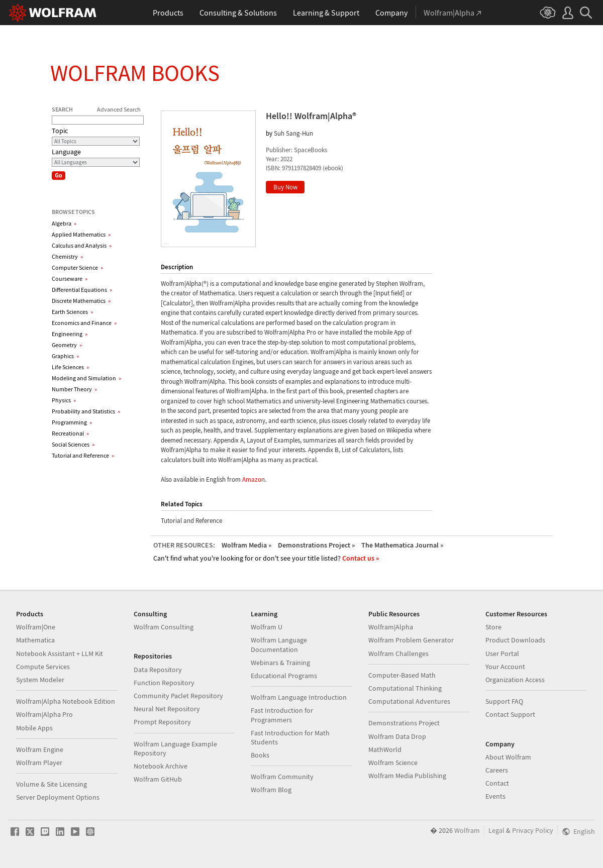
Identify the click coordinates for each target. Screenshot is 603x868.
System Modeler (40, 680)
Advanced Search (119, 109)
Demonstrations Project (404, 723)
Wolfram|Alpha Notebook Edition (66, 701)
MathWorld (385, 749)
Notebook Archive (161, 766)
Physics (64, 400)
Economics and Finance (84, 323)
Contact (497, 783)
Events (495, 796)
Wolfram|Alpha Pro (44, 714)
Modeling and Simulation (86, 378)
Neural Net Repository (167, 709)
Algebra (64, 223)
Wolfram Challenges (398, 654)
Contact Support (510, 714)
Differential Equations (82, 290)
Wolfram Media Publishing (407, 776)
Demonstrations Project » (316, 545)
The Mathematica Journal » (402, 545)
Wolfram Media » (246, 545)
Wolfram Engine (40, 749)
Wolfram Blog (271, 790)
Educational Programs (284, 676)
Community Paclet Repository (178, 696)
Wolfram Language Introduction (299, 697)
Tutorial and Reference (83, 455)
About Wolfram (508, 757)
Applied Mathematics (81, 234)
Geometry (67, 345)
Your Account (505, 667)
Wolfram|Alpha (391, 627)
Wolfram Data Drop (397, 736)
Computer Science (77, 267)
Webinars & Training (280, 663)
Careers (497, 770)
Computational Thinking (405, 688)
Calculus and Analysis (82, 245)
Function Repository (164, 683)
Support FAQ (504, 701)
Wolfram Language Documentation (279, 644)
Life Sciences (70, 367)
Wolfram (467, 830)
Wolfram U (267, 627)
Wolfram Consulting (164, 627)
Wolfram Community (282, 777)
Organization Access (515, 680)
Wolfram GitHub (158, 779)
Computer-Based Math (402, 675)
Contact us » (361, 558)
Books (260, 755)
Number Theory (74, 389)
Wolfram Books (135, 73)
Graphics (65, 356)
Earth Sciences (72, 312)
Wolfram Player (39, 763)
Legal (496, 830)
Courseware (70, 279)
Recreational (70, 433)
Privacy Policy (533, 830)
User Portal (502, 654)
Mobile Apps (34, 728)
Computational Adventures (409, 701)
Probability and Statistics (86, 411)
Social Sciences (73, 444)
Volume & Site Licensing (52, 784)
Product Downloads (515, 640)
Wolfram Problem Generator (411, 640)
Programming (72, 422)
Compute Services (43, 667)
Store (493, 627)
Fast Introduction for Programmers (282, 715)
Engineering (70, 334)
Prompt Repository (162, 722)
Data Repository (158, 670)
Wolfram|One (36, 627)
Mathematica (35, 640)
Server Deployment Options (58, 797)
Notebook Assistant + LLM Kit (60, 654)
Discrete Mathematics (81, 301)
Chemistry (67, 256)
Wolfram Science (393, 763)
